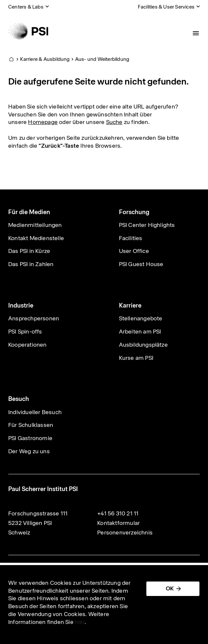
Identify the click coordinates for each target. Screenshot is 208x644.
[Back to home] (28, 31)
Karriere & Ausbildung (45, 59)
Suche (114, 122)
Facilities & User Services (166, 7)
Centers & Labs (26, 7)
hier (80, 622)
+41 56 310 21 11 (118, 513)
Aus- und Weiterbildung (102, 59)
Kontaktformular (119, 523)
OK (170, 588)
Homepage (43, 122)
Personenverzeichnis (125, 533)
